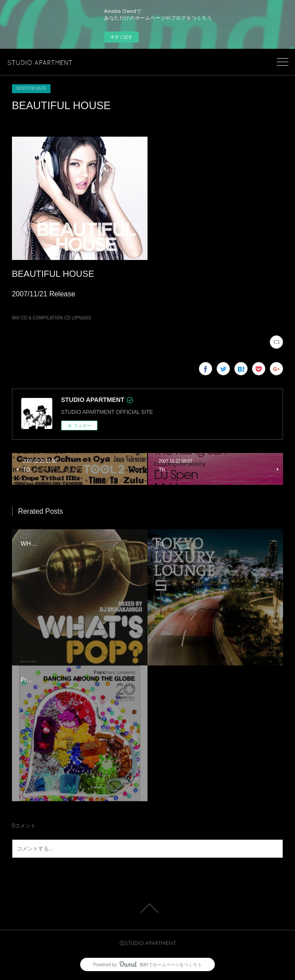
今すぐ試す (121, 37)
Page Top (147, 908)
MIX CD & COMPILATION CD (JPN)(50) (52, 318)
